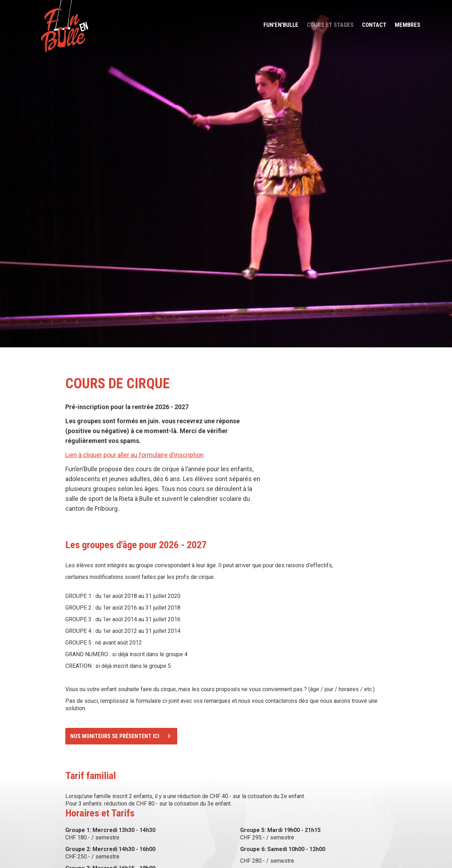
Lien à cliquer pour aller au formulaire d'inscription (135, 455)
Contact (374, 25)
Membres (408, 25)
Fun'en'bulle (281, 25)
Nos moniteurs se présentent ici (115, 736)
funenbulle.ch (64, 26)
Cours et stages (330, 25)
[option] (226, 174)
